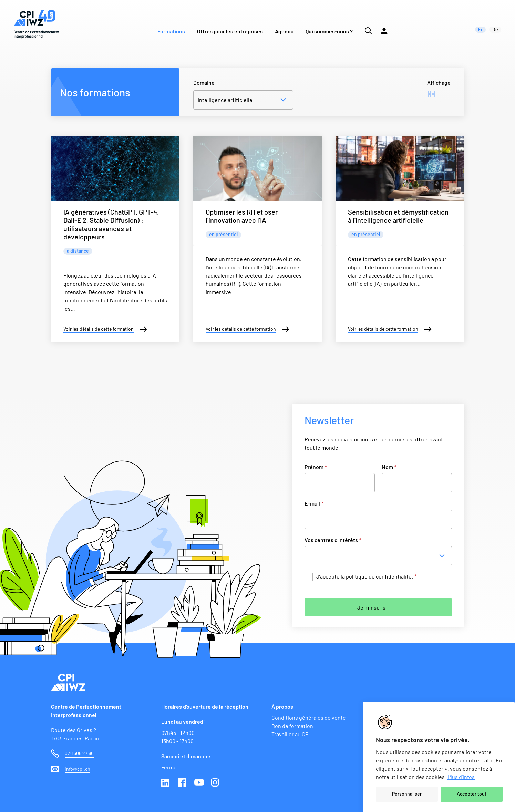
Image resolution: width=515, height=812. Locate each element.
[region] (439, 757)
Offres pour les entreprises (230, 31)
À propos (282, 706)
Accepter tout (472, 794)
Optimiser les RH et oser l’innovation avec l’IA (242, 216)
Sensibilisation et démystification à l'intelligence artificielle (398, 216)
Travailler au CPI (291, 734)
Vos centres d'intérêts (333, 540)
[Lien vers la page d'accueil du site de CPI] (37, 24)
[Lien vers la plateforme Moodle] (384, 24)
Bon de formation (292, 726)
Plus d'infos (461, 777)
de (495, 29)
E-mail (314, 503)
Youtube (199, 783)
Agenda (284, 31)
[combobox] (380, 556)
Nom (389, 467)
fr (480, 29)
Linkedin (166, 783)
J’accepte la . (366, 577)
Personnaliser (407, 794)
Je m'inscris (371, 607)
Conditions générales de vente (309, 717)
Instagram (216, 783)
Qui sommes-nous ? (329, 31)
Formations (171, 31)
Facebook (183, 783)
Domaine (204, 82)
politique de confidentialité (379, 576)
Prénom (316, 467)
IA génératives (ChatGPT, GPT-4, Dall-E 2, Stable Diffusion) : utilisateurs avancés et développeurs (111, 224)
